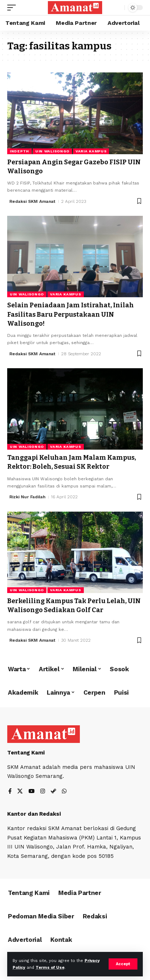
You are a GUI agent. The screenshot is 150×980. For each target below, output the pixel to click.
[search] (117, 8)
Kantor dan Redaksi (34, 814)
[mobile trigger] (13, 8)
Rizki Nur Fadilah (27, 497)
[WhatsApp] (64, 792)
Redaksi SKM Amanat (32, 201)
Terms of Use (50, 968)
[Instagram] (43, 792)
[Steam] (53, 792)
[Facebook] (10, 792)
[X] (20, 792)
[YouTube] (31, 792)
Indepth (19, 151)
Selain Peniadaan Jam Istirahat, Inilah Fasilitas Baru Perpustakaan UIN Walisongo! (71, 314)
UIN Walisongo (52, 151)
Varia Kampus (91, 151)
